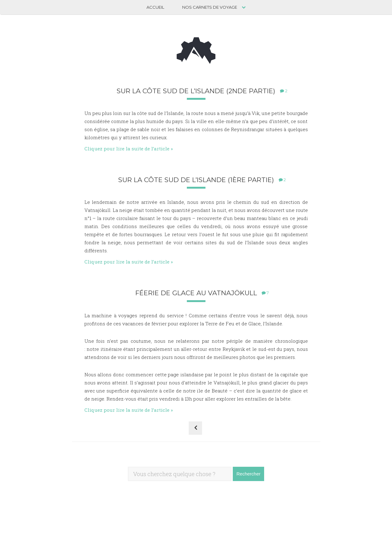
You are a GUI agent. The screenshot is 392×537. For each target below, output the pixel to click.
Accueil (155, 7)
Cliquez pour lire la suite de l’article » (129, 149)
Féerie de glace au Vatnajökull (196, 293)
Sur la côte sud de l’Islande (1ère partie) (196, 180)
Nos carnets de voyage (210, 7)
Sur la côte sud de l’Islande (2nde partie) (196, 91)
